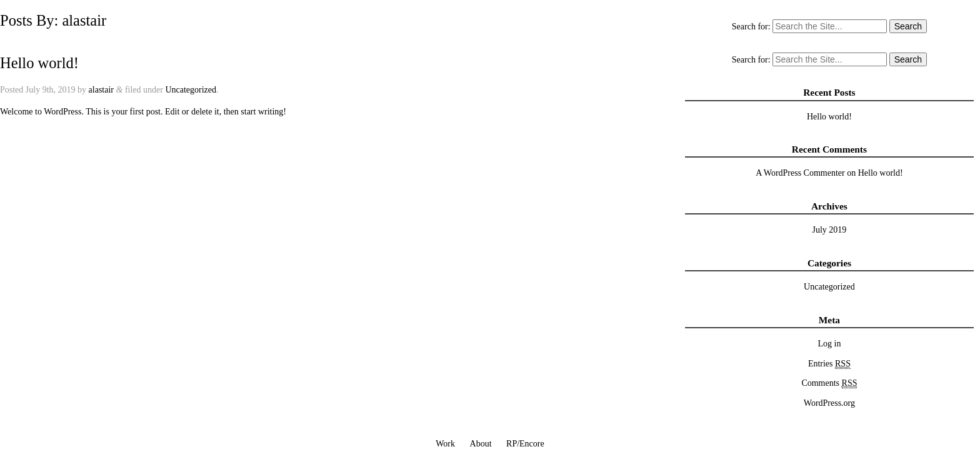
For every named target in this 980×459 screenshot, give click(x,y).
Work (445, 444)
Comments (829, 383)
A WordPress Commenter (800, 173)
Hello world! (39, 63)
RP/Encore (525, 444)
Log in (829, 344)
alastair (101, 90)
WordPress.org (829, 403)
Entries (829, 364)
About (481, 444)
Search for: (751, 27)
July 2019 (830, 230)
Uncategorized (191, 90)
